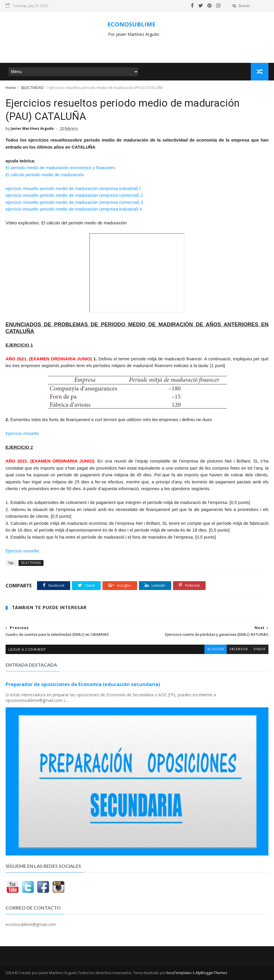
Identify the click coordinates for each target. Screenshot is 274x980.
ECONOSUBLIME (131, 24)
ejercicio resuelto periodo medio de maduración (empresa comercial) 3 (74, 202)
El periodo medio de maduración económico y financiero (60, 168)
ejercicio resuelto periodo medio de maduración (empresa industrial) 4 (74, 209)
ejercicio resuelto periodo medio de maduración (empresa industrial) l (73, 188)
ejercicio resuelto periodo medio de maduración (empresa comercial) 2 (74, 195)
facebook (239, 649)
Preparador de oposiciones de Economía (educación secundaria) (83, 684)
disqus (260, 649)
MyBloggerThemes (211, 973)
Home (11, 88)
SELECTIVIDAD (32, 88)
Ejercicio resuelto (22, 433)
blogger (216, 649)
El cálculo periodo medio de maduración (45, 175)
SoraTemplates (179, 973)
